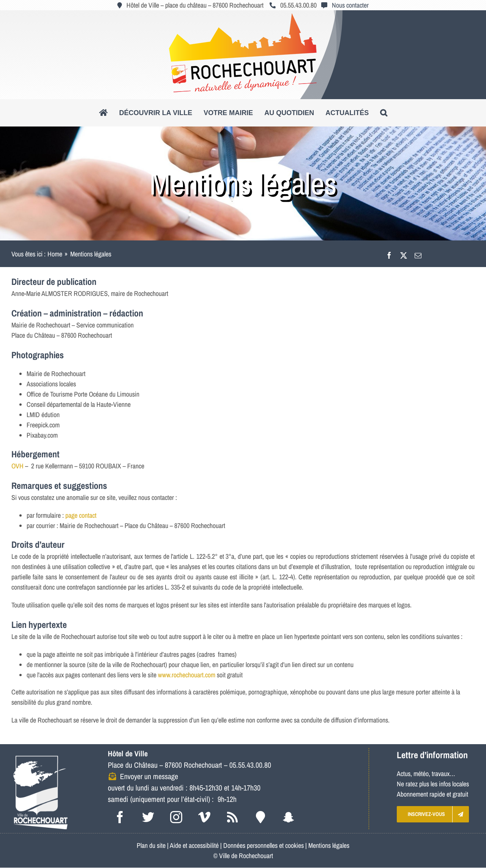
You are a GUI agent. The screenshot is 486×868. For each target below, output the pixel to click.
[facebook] (120, 817)
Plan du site (151, 845)
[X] (404, 254)
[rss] (232, 817)
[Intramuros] (260, 817)
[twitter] (148, 817)
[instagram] (176, 817)
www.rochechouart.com (187, 675)
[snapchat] (289, 817)
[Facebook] (389, 254)
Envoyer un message (149, 776)
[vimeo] (204, 817)
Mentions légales (329, 845)
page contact (81, 515)
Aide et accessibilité (194, 845)
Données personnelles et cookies (264, 845)
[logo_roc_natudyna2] (243, 17)
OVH (17, 466)
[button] (384, 113)
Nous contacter (350, 5)
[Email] (418, 254)
